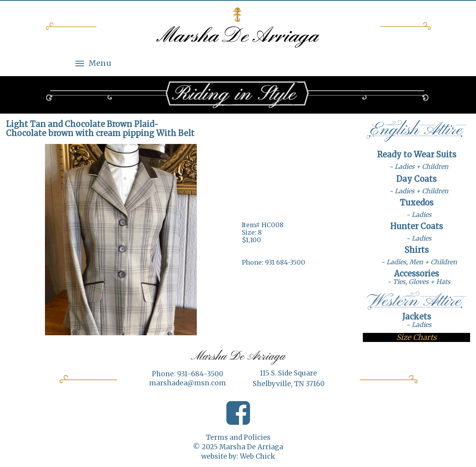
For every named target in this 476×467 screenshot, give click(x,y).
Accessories (416, 274)
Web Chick (257, 456)
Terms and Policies (238, 437)
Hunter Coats (416, 226)
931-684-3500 (200, 374)
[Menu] (80, 63)
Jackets (417, 317)
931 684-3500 (285, 262)
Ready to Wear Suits (417, 154)
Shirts (417, 250)
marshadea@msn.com (188, 383)
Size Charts (416, 337)
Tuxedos (417, 203)
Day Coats (416, 179)
